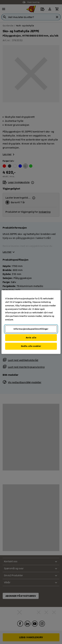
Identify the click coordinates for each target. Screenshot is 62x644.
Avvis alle (31, 338)
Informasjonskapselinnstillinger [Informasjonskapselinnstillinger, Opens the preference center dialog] (31, 329)
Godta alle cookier (31, 346)
